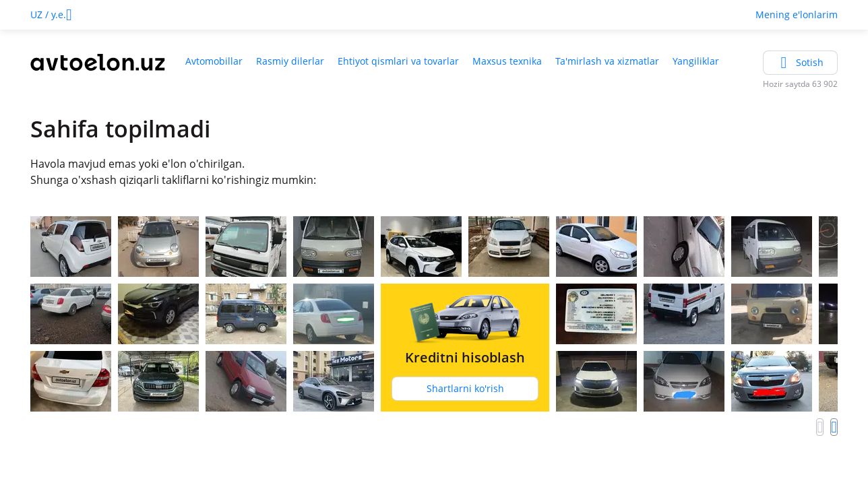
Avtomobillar (214, 61)
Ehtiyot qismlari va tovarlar (398, 61)
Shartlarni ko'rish (465, 388)
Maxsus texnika (507, 61)
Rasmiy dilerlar (290, 61)
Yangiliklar (696, 61)
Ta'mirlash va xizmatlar (607, 61)
